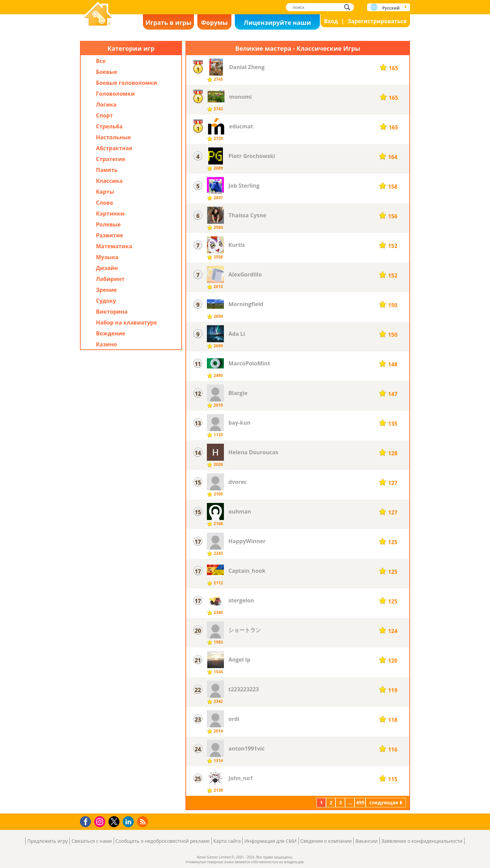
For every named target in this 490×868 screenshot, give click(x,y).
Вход (331, 21)
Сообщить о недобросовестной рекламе (163, 841)
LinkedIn (129, 822)
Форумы (215, 22)
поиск (349, 7)
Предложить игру (47, 841)
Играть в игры (168, 22)
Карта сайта (227, 841)
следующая (384, 802)
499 (360, 802)
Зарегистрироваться (377, 21)
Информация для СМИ (270, 841)
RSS (143, 822)
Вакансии (366, 841)
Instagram (101, 821)
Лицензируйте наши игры (277, 24)
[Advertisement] (131, 500)
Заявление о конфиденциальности (422, 841)
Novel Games (98, 14)
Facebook (87, 821)
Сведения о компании (326, 841)
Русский (391, 8)
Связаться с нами (92, 841)
